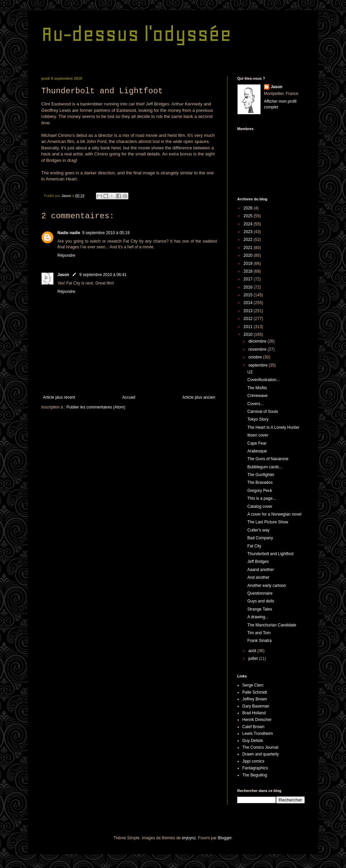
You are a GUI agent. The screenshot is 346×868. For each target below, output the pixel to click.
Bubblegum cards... (265, 467)
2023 (249, 232)
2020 (249, 255)
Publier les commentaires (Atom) (96, 407)
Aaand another (261, 570)
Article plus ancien (199, 397)
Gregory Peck (260, 491)
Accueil (129, 397)
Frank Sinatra (259, 641)
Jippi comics (253, 761)
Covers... (255, 404)
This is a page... (262, 498)
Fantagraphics (255, 768)
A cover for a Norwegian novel (274, 514)
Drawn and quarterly (261, 754)
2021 (249, 248)
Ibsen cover (258, 435)
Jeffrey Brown (255, 699)
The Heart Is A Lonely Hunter (273, 427)
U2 (250, 372)
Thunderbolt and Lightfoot (270, 554)
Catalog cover (260, 506)
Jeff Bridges (258, 562)
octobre (256, 357)
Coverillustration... (264, 380)
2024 (249, 224)
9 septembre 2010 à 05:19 (106, 233)
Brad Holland (254, 713)
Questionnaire (260, 593)
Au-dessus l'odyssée (136, 34)
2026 (249, 208)
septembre (258, 365)
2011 (249, 327)
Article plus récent (59, 397)
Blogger (225, 838)
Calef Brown (253, 727)
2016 (249, 287)
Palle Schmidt (255, 692)
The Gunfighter (261, 475)
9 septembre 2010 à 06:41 (103, 275)
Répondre (66, 255)
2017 (249, 279)
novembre (258, 349)
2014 (249, 303)
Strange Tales (260, 609)
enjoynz (189, 838)
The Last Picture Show (268, 522)
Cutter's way (258, 530)
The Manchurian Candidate (272, 625)
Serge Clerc (253, 685)
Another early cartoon (267, 586)
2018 (249, 271)
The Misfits (257, 388)
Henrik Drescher (257, 720)
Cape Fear (257, 443)
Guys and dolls (261, 601)
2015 (249, 295)
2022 (249, 240)
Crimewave (257, 396)
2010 (249, 334)
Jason (63, 275)
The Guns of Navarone (268, 459)
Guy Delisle (253, 741)
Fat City (254, 546)
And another (258, 577)
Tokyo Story (258, 419)
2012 (249, 319)
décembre (258, 341)
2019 (249, 264)
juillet (254, 659)
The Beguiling (255, 775)
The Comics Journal (260, 747)
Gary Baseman (256, 706)
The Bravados (260, 482)
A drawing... (258, 617)
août (253, 651)
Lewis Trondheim (258, 734)
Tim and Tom (259, 633)
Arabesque (257, 451)
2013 (249, 311)
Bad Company (260, 538)
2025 (249, 216)
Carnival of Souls (263, 412)
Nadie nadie (69, 233)
